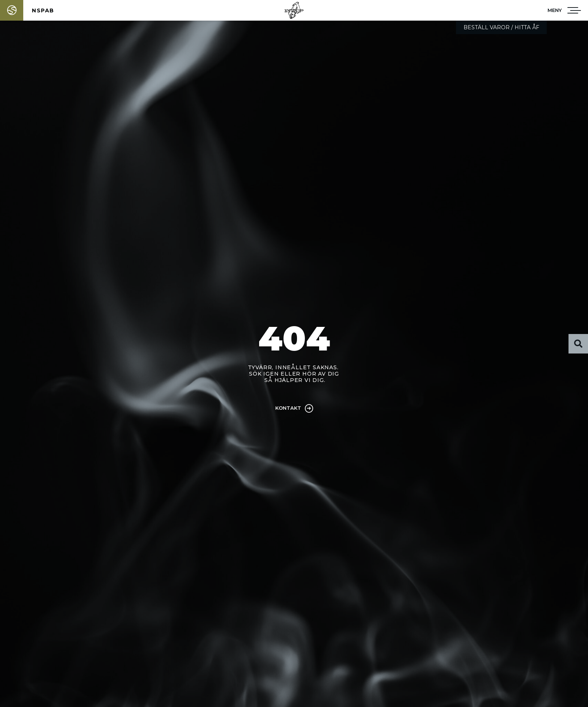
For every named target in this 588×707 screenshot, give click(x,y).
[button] (555, 10)
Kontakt (288, 408)
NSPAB (43, 10)
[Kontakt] (309, 408)
